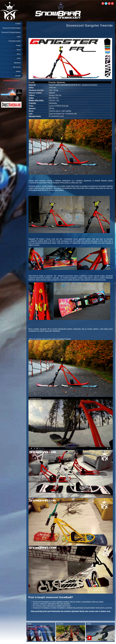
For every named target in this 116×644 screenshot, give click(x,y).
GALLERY (60, 624)
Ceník (19, 37)
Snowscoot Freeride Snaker (12, 28)
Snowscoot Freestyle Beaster (11, 32)
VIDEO (89, 624)
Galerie (18, 71)
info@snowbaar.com (11, 84)
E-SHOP (18, 24)
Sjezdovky (17, 63)
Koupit (18, 45)
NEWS (29, 624)
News (19, 54)
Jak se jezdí (17, 67)
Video (19, 58)
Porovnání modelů (15, 41)
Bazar (19, 50)
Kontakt (18, 76)
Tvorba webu (8, 85)
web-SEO (16, 85)
